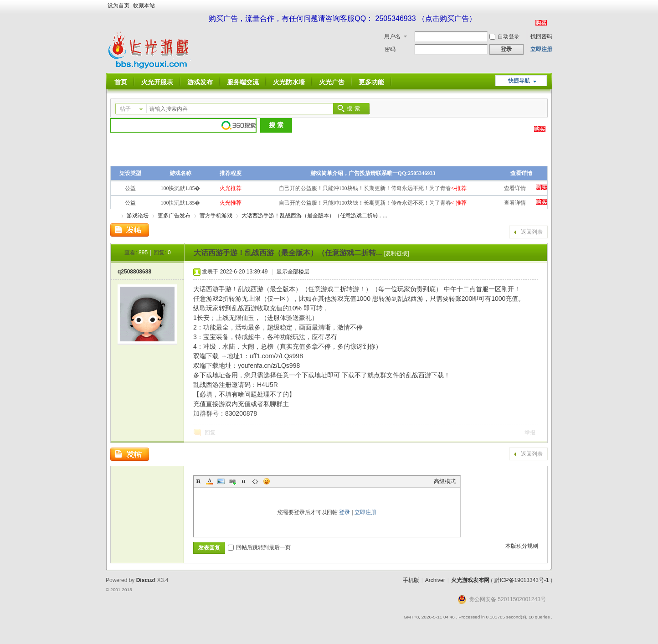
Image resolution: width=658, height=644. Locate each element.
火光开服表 (157, 82)
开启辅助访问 (550, 6)
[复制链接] (397, 253)
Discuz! (146, 580)
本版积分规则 (522, 546)
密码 (390, 49)
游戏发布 (200, 82)
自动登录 (504, 36)
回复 (210, 433)
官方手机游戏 (216, 216)
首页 (121, 82)
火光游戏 (114, 216)
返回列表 (532, 232)
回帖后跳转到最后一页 (259, 547)
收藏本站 (144, 5)
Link (232, 481)
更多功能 (371, 82)
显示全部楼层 (293, 272)
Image (221, 481)
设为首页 (118, 5)
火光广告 (332, 82)
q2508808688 (134, 272)
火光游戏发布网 (470, 580)
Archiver (435, 580)
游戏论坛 (138, 216)
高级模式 (445, 481)
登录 (344, 512)
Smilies (267, 481)
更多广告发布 (174, 216)
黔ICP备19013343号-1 (522, 580)
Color (210, 481)
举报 (530, 433)
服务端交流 (243, 82)
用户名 (392, 36)
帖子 (125, 109)
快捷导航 (519, 81)
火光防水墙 (289, 82)
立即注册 (541, 49)
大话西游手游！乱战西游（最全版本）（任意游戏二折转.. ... (314, 216)
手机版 (411, 580)
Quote (244, 481)
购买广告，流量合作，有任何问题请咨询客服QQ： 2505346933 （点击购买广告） (342, 18)
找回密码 (541, 36)
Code (255, 481)
